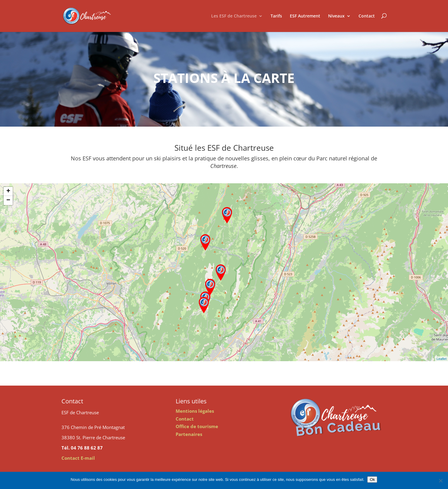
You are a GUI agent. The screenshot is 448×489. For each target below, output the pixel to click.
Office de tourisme (197, 426)
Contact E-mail (78, 458)
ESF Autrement (305, 16)
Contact (367, 16)
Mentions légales (195, 411)
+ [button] (8, 191)
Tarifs (276, 16)
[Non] (440, 481)
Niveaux (336, 16)
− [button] (8, 200)
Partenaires (189, 434)
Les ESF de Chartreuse (234, 16)
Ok (372, 480)
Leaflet (442, 359)
